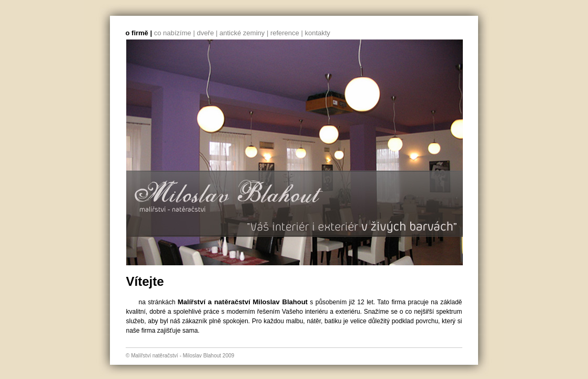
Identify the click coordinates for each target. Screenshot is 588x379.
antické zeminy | (244, 33)
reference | (287, 33)
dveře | (207, 33)
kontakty (317, 33)
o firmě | (139, 33)
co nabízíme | (175, 33)
